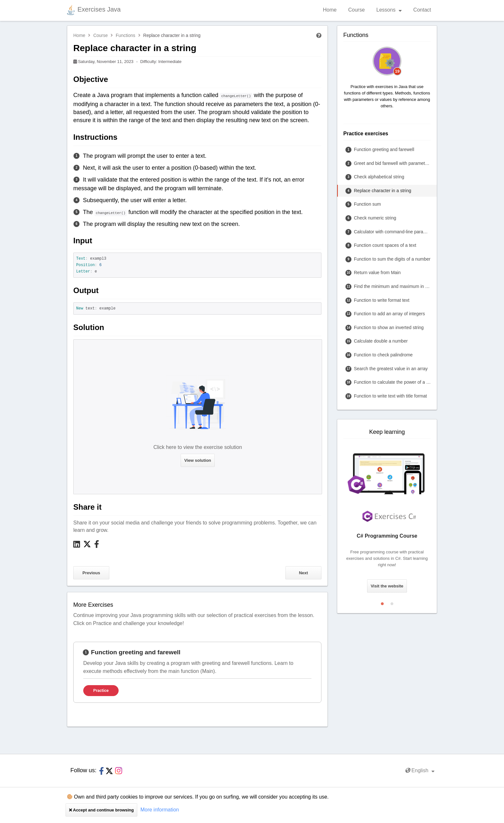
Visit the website (387, 586)
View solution (198, 460)
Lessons (389, 10)
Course (356, 10)
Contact (422, 10)
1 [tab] (382, 602)
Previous (91, 573)
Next (303, 573)
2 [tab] (392, 602)
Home (330, 10)
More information (160, 810)
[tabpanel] (197, 672)
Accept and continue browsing (101, 810)
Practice (101, 690)
